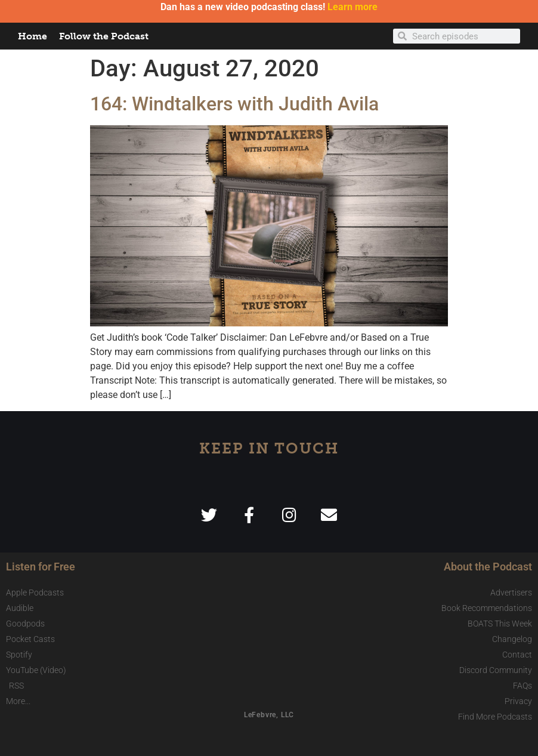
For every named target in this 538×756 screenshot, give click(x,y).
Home (33, 36)
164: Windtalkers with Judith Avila (234, 104)
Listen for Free (41, 567)
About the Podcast (488, 567)
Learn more (353, 7)
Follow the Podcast (104, 36)
